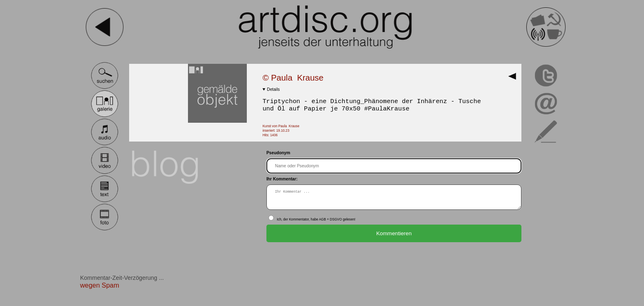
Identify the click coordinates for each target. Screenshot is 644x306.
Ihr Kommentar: (282, 179)
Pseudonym (278, 153)
